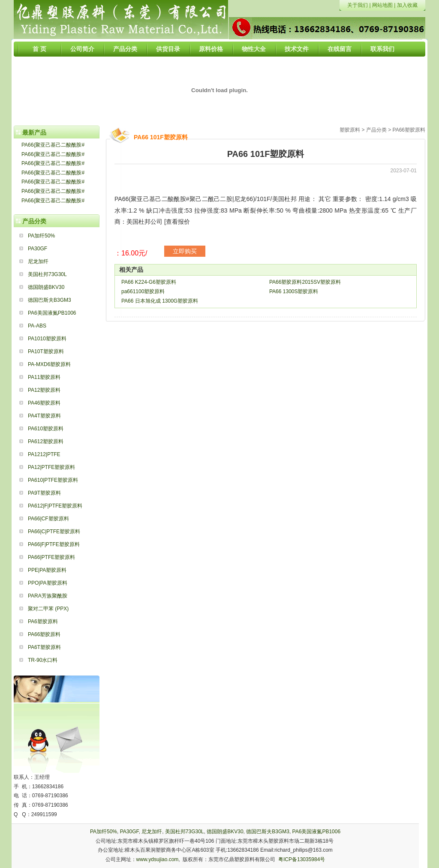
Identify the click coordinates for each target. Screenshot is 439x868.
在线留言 (340, 49)
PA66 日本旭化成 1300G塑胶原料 (160, 301)
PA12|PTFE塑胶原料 (51, 467)
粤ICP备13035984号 (302, 859)
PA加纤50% (41, 236)
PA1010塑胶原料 (47, 339)
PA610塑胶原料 (46, 429)
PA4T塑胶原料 (44, 416)
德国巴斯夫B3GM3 (50, 300)
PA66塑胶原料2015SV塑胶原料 (305, 282)
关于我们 (358, 5)
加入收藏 (407, 5)
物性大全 (254, 49)
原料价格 (211, 49)
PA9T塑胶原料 (44, 493)
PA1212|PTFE (44, 454)
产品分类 (125, 49)
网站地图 (382, 5)
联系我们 (382, 49)
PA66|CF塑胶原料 (48, 519)
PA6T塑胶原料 (44, 647)
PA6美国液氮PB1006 (52, 313)
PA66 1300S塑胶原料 (294, 291)
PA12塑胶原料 (44, 390)
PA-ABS (37, 326)
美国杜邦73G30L (47, 274)
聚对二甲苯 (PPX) (48, 609)
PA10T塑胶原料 (46, 351)
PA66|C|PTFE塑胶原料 (54, 532)
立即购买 (185, 251)
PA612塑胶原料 (46, 442)
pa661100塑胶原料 (143, 291)
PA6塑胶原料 (43, 622)
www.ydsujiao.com (158, 859)
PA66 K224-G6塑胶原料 (149, 282)
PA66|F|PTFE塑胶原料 (54, 544)
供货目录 (168, 49)
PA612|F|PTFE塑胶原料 (55, 506)
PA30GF (38, 249)
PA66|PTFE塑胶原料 (51, 557)
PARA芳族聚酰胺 (48, 596)
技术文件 (297, 49)
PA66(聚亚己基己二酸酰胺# (53, 145)
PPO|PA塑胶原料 (48, 583)
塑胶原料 (350, 130)
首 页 (39, 49)
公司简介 (82, 49)
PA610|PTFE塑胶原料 (53, 480)
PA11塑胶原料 (44, 377)
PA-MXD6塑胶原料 (49, 364)
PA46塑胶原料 (44, 403)
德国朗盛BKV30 (46, 287)
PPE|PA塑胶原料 (47, 570)
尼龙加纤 (38, 261)
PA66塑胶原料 (44, 634)
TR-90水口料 (43, 660)
